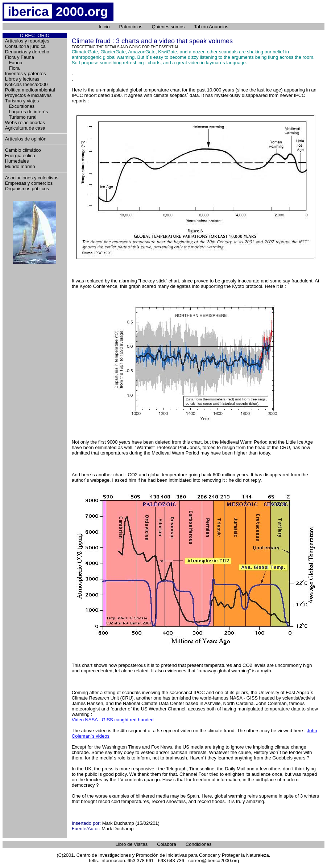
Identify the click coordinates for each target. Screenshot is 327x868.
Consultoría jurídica (25, 46)
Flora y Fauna (20, 57)
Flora (12, 68)
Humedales (17, 161)
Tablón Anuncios (211, 27)
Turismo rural (21, 117)
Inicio (104, 27)
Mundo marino (20, 166)
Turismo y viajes (22, 101)
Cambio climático (23, 150)
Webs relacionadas (25, 123)
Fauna (14, 63)
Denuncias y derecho (27, 52)
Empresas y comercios (29, 183)
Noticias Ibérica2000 (26, 84)
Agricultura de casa (25, 128)
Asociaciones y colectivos (32, 178)
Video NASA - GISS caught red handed (113, 720)
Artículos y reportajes (27, 41)
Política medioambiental (30, 90)
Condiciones (199, 844)
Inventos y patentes (26, 74)
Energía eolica (20, 156)
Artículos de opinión (26, 139)
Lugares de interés (27, 112)
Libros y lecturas (22, 79)
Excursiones (20, 106)
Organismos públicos (27, 189)
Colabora (167, 844)
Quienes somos (168, 27)
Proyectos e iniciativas (28, 95)
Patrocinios (131, 27)
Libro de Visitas (132, 844)
